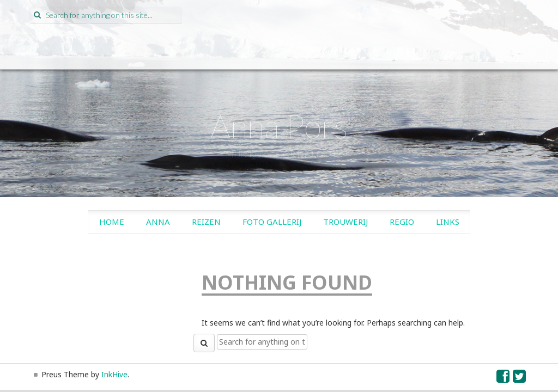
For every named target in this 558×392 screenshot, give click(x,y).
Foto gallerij (272, 222)
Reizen (206, 222)
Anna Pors (279, 126)
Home (112, 222)
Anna (158, 222)
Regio (402, 222)
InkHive (114, 374)
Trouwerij (345, 222)
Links (448, 222)
